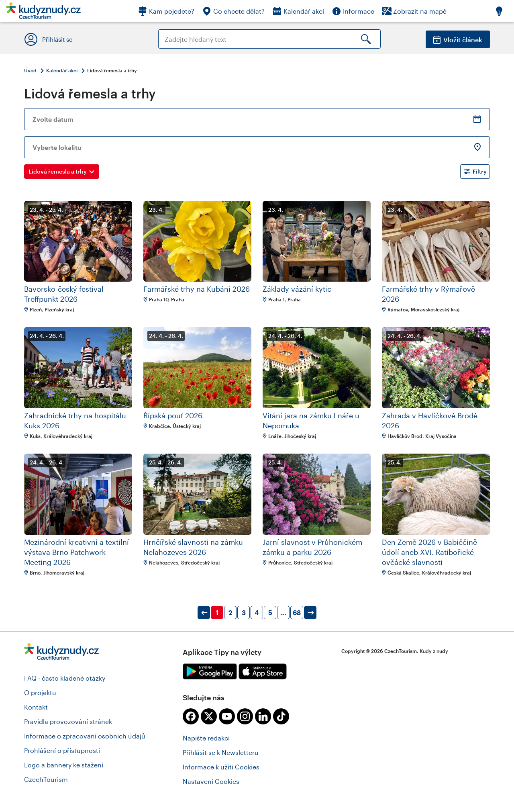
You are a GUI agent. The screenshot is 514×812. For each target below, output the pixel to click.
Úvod (30, 70)
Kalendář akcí (62, 70)
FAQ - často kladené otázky (65, 678)
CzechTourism (46, 779)
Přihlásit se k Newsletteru (221, 752)
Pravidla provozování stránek (68, 721)
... (283, 613)
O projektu (40, 692)
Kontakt (36, 707)
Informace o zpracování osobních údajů (85, 736)
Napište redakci (206, 738)
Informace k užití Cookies (221, 767)
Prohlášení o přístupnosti (62, 750)
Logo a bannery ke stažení (64, 765)
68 (297, 613)
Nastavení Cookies (211, 781)
